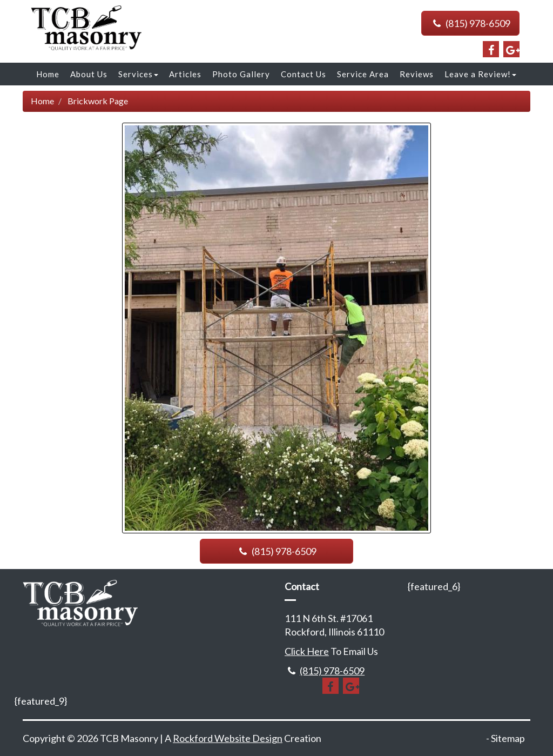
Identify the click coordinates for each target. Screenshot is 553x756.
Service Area (363, 74)
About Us (89, 74)
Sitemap (508, 738)
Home (48, 74)
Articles (185, 74)
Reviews (417, 74)
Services (138, 74)
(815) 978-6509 (470, 23)
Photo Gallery (241, 74)
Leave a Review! (480, 74)
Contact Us (304, 74)
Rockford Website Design (228, 738)
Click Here (307, 651)
